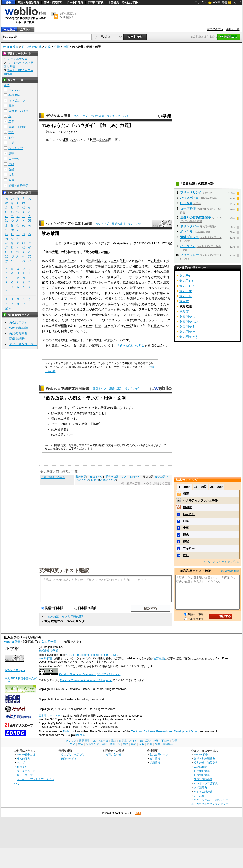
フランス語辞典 (203, 779)
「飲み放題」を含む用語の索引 (65, 617)
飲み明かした (189, 321)
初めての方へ (215, 29)
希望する (104, 266)
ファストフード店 (118, 320)
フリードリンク (191, 192)
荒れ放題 (81, 477)
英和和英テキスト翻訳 (64, 570)
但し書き (154, 326)
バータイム (188, 246)
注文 (166, 282)
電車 (11, 106)
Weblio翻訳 (200, 767)
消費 (104, 315)
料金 (157, 261)
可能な (137, 266)
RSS (138, 813)
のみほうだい (67, 261)
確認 (135, 304)
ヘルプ (237, 2)
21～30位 (217, 487)
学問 (11, 132)
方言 (11, 180)
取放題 (95, 480)
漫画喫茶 (114, 277)
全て (7, 85)
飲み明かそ (187, 332)
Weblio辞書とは (26, 754)
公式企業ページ (159, 754)
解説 (107, 252)
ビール (56, 424)
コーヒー (86, 326)
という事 (61, 315)
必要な (96, 309)
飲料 (138, 261)
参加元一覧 (233, 29)
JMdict (66, 731)
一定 (151, 261)
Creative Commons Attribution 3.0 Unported (86, 680)
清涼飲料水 (93, 261)
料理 (93, 140)
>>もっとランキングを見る (221, 562)
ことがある (50, 320)
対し (98, 293)
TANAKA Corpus (15, 670)
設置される (138, 288)
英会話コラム (18, 322)
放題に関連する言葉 (53, 477)
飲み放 (184, 301)
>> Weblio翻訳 (230, 571)
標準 (64, 326)
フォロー (189, 548)
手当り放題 (112, 477)
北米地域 (77, 320)
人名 (11, 175)
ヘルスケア (16, 148)
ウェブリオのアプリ (73, 754)
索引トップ (81, 116)
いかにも (189, 514)
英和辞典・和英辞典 (206, 763)
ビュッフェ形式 (149, 282)
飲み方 (184, 311)
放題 (66, 47)
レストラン (94, 320)
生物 (11, 164)
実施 (141, 271)
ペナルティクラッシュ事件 (200, 500)
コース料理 (59, 408)
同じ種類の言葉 (32, 47)
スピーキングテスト (23, 344)
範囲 (58, 266)
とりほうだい (108, 480)
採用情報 (155, 763)
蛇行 (186, 555)
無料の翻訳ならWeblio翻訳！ (68, 15)
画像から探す (69, 759)
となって (73, 331)
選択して (92, 266)
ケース (106, 282)
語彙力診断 (17, 339)
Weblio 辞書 (220, 2)
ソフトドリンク (159, 320)
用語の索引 (97, 116)
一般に (155, 266)
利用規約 (22, 767)
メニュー (58, 304)
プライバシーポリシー (30, 771)
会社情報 (155, 759)
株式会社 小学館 (48, 651)
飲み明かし (187, 316)
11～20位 (200, 487)
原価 (48, 271)
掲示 (96, 424)
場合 (148, 315)
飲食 (157, 277)
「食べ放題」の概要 (131, 345)
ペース (112, 315)
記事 (67, 252)
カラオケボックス (135, 277)
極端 (186, 542)
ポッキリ (186, 232)
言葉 (48, 47)
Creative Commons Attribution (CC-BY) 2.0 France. (90, 674)
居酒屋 (131, 298)
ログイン (200, 2)
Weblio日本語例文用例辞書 (68, 388)
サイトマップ (25, 775)
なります (125, 408)
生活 (11, 143)
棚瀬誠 (187, 507)
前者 (71, 288)
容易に (134, 271)
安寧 (186, 528)
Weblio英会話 (19, 328)
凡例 (126, 116)
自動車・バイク (18, 111)
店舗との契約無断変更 (196, 217)
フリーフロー (189, 255)
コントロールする (132, 315)
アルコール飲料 (115, 261)
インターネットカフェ (89, 277)
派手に (78, 413)
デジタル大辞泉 (58, 116)
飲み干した (187, 281)
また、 (87, 315)
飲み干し (186, 276)
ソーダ (127, 326)
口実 (186, 521)
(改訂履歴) (159, 658)
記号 (8, 308)
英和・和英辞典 (53, 2)
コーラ (109, 326)
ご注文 (74, 408)
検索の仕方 (23, 759)
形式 (145, 266)
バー (70, 435)
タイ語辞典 (201, 787)
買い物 (88, 413)
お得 (113, 408)
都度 (79, 309)
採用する (163, 315)
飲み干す (186, 291)
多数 (157, 271)
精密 (186, 494)
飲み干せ (186, 296)
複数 (129, 293)
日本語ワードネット (51, 716)
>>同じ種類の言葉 (130, 483)
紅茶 (98, 326)
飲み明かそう (189, 337)
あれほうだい (95, 477)
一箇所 (152, 293)
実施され (86, 282)
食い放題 (105, 140)
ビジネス (14, 90)
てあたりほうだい (130, 477)
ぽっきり (186, 203)
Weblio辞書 (45, 658)
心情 (57, 47)
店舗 (89, 271)
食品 (11, 169)
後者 (108, 298)
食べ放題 (52, 252)
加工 (86, 309)
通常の (53, 293)
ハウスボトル (189, 198)
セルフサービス (69, 298)
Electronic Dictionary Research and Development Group (164, 731)
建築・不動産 (17, 127)
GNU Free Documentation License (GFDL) (92, 655)
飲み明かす (187, 327)
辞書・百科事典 (18, 185)
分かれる (58, 288)
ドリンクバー (155, 288)
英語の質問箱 (18, 333)
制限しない (69, 140)
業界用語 (14, 95)
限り (45, 331)
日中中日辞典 (75, 2)
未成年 (109, 304)
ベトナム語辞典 (203, 792)
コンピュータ (17, 100)
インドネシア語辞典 (206, 783)
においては (138, 320)
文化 (11, 138)
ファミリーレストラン (105, 288)
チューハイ (62, 309)
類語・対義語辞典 (28, 2)
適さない (48, 315)
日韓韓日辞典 (96, 2)
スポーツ (14, 159)
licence (80, 735)
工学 (11, 122)
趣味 (11, 153)
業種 (61, 282)
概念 (186, 535)
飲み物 (165, 266)
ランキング (114, 116)
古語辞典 (114, 2)
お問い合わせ (113, 754)
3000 (65, 424)
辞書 (8, 2)
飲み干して (187, 286)
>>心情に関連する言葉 (157, 483)
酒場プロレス (189, 237)
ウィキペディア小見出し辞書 (69, 224)
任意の (72, 266)
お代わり (55, 331)
